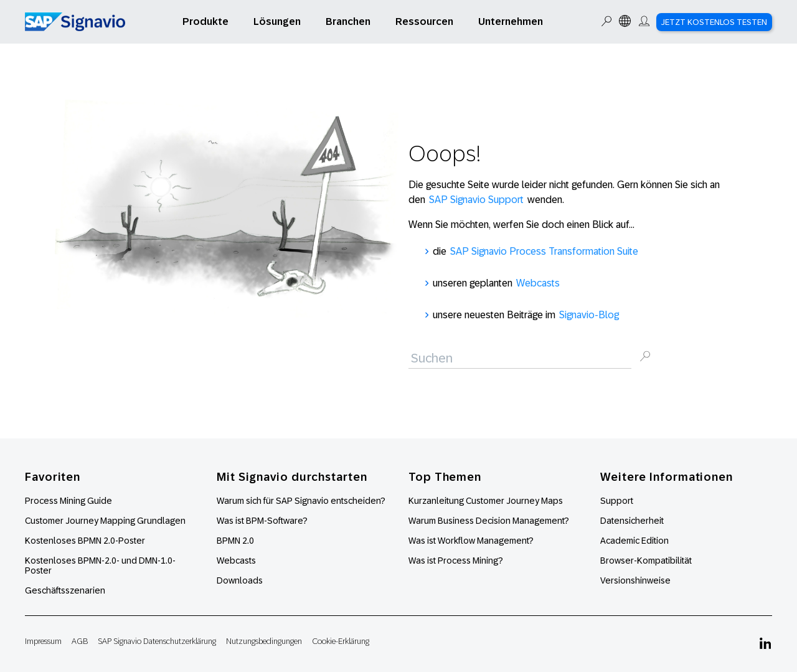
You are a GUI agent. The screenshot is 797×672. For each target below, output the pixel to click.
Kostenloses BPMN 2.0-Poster (85, 541)
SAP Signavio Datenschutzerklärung (157, 641)
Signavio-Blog (589, 315)
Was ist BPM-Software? (262, 521)
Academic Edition (634, 541)
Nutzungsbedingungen (264, 641)
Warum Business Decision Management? (489, 521)
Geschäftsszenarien (65, 590)
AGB (80, 641)
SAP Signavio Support (476, 200)
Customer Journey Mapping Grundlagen (105, 521)
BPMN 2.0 (235, 541)
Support (617, 501)
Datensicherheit (632, 521)
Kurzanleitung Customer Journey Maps (486, 501)
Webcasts (538, 283)
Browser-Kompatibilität (646, 561)
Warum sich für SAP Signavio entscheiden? (301, 501)
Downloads (240, 580)
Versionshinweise (635, 580)
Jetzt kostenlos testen (714, 22)
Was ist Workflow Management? (471, 541)
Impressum (43, 641)
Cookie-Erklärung (341, 641)
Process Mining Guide (68, 501)
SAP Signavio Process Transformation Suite (544, 251)
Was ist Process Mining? (456, 561)
